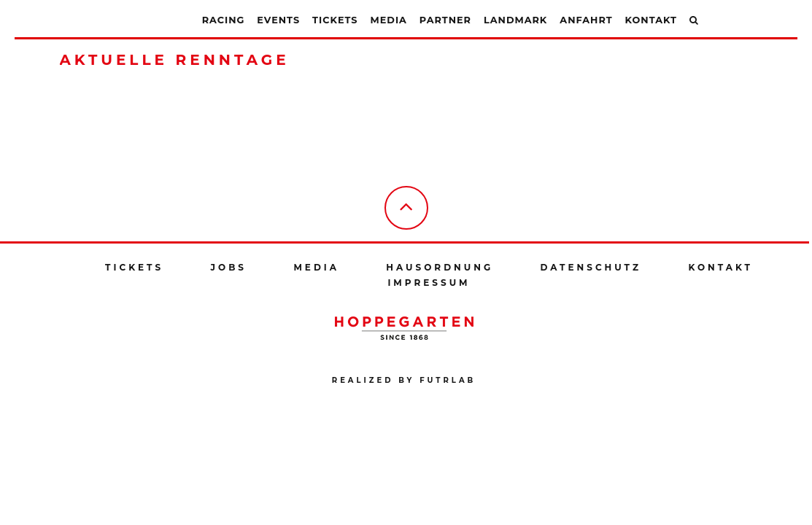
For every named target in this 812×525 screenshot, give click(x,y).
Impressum (429, 283)
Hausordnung (440, 267)
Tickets (335, 20)
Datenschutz (591, 267)
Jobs (229, 267)
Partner (445, 20)
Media (389, 20)
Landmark (515, 20)
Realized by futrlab (404, 380)
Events (278, 20)
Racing (224, 20)
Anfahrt (586, 20)
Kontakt (651, 20)
